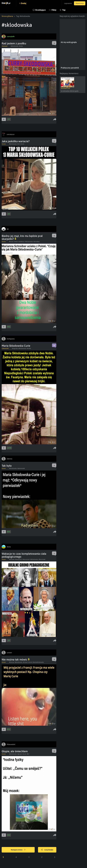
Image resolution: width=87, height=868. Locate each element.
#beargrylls (19, 559)
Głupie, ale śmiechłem (15, 751)
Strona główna (7, 16)
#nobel (29, 348)
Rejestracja (80, 3)
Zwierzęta (5, 46)
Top (64, 10)
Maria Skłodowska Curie (16, 346)
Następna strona (18, 850)
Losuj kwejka (47, 850)
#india (21, 46)
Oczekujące (40, 10)
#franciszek (42, 559)
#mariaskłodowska (38, 662)
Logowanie (68, 3)
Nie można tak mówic (16, 660)
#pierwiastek (21, 468)
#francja (12, 662)
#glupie (20, 754)
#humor (11, 242)
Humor (4, 144)
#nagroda (15, 348)
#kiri (28, 754)
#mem (16, 242)
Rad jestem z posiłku (14, 43)
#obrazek (12, 559)
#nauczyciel (26, 559)
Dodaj (24, 3)
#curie (22, 144)
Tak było (7, 466)
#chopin (25, 662)
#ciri (19, 144)
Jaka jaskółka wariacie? (16, 141)
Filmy (54, 10)
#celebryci (22, 242)
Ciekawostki (5, 348)
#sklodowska (15, 46)
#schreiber (37, 242)
